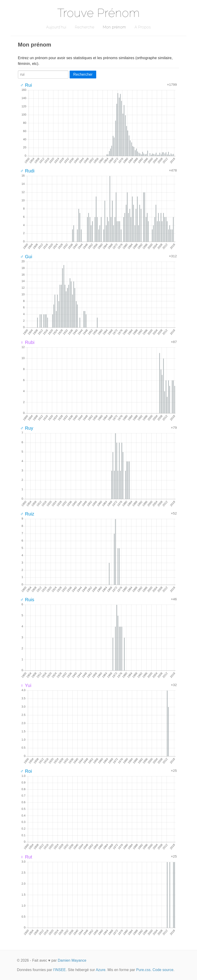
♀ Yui (26, 685)
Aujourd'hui (56, 27)
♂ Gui (26, 257)
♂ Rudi (27, 171)
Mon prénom (114, 27)
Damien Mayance (72, 960)
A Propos (143, 27)
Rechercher (83, 74)
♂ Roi (26, 771)
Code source (163, 970)
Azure (101, 970)
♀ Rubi (27, 342)
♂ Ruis (27, 600)
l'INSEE (59, 970)
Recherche (85, 27)
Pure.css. (144, 970)
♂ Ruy (27, 428)
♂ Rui (26, 85)
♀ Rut (26, 857)
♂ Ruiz (27, 514)
